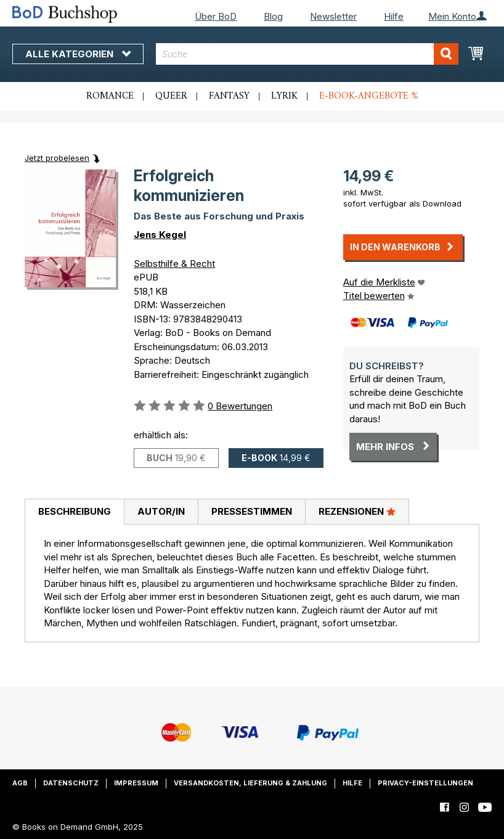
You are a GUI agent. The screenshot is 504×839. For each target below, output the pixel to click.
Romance (110, 96)
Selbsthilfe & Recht (174, 264)
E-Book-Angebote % (369, 96)
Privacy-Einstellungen (425, 783)
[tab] (74, 512)
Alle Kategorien (78, 54)
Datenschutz (71, 783)
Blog (273, 16)
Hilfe (394, 16)
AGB (20, 783)
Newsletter (333, 16)
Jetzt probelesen (57, 158)
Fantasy (229, 96)
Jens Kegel (160, 235)
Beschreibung (75, 511)
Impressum (136, 783)
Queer (171, 96)
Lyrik (284, 96)
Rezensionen (357, 511)
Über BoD (216, 16)
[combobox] (307, 54)
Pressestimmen (252, 511)
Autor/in (161, 511)
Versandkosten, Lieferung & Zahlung (250, 783)
